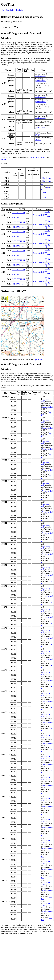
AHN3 (44, 157)
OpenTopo (38, 359)
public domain (40, 76)
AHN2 (38, 157)
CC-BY (38, 135)
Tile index (20, 10)
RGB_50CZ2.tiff (19, 213)
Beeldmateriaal (38, 215)
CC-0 (43, 184)
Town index (10, 10)
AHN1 (32, 157)
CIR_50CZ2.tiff (18, 217)
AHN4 (3, 159)
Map (3, 10)
